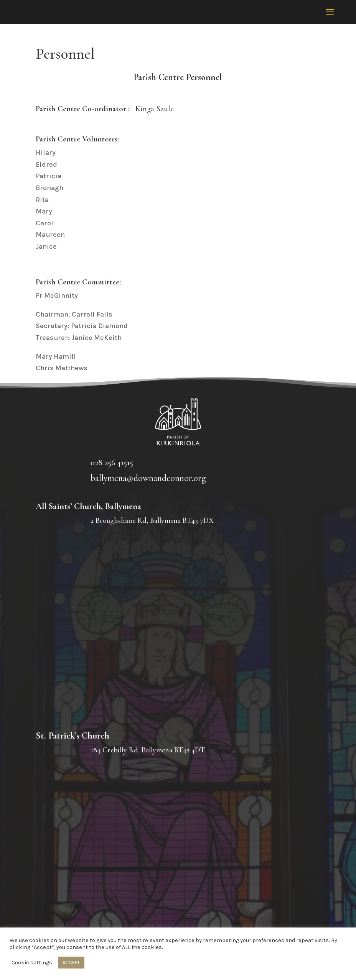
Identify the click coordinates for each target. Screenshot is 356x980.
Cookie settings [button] (32, 963)
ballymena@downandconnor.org (148, 478)
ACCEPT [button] (71, 963)
